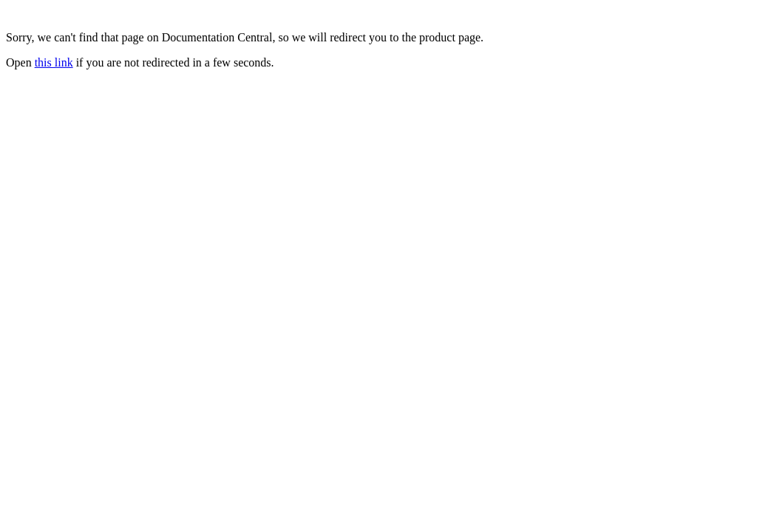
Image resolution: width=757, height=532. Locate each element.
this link (54, 62)
